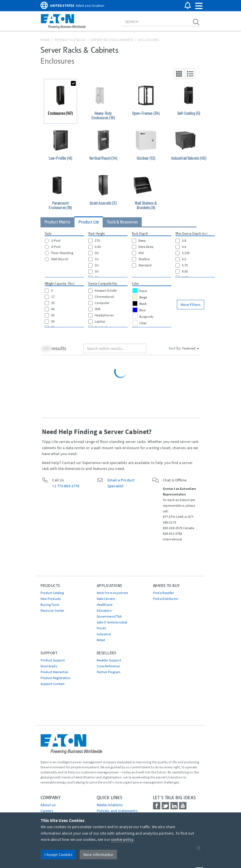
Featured (191, 348)
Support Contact (53, 684)
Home (45, 40)
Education (104, 610)
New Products (51, 599)
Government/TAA (109, 616)
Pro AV (102, 628)
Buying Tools (50, 605)
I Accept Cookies (58, 855)
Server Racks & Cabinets (112, 40)
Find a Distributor (166, 599)
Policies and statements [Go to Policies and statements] (117, 811)
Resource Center (52, 610)
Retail (101, 640)
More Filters (191, 305)
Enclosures (148, 40)
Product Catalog (70, 40)
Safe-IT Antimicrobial (112, 622)
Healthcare (105, 605)
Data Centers (106, 599)
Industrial (104, 634)
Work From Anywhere (112, 593)
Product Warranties (55, 672)
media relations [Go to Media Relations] (110, 805)
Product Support (53, 660)
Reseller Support (109, 660)
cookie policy (122, 839)
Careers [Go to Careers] (47, 811)
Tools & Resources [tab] (122, 222)
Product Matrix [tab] (58, 222)
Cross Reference (108, 666)
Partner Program (109, 672)
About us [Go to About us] (48, 805)
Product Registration (56, 678)
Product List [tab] (89, 222)
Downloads (49, 666)
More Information (98, 855)
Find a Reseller (164, 593)
